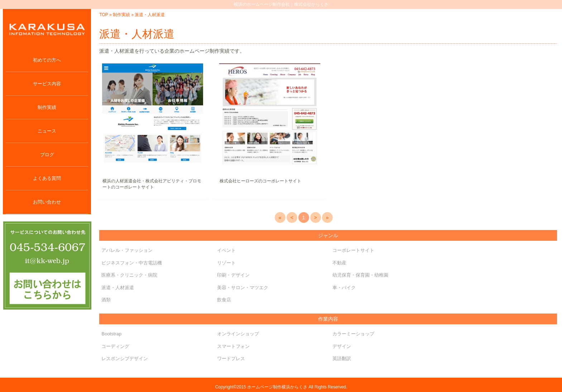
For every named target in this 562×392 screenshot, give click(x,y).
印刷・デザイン (233, 275)
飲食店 (224, 300)
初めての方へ (47, 60)
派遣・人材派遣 (118, 288)
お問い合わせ (47, 202)
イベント (226, 250)
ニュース (47, 131)
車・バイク (344, 288)
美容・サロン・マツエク (243, 288)
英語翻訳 (342, 358)
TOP (104, 15)
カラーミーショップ (353, 334)
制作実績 (47, 107)
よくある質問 (47, 178)
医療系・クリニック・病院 (129, 275)
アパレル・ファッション (127, 250)
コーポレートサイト (353, 250)
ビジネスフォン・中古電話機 (132, 263)
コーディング (115, 346)
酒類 (106, 300)
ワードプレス (231, 358)
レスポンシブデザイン (125, 358)
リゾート (226, 263)
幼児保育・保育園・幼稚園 (360, 275)
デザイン (342, 346)
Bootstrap (111, 334)
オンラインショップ (238, 334)
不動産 (339, 263)
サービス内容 (47, 84)
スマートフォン (233, 346)
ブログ (47, 155)
